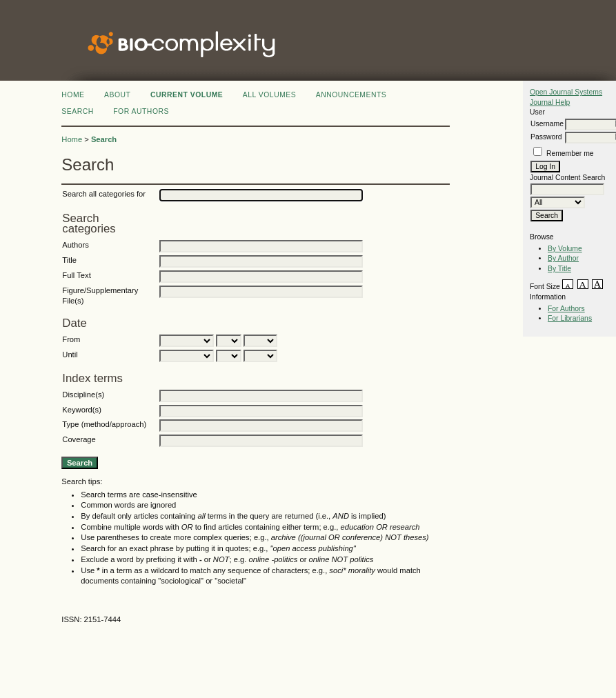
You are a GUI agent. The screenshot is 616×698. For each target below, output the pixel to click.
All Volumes (270, 95)
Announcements (351, 95)
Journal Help (550, 102)
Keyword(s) (82, 410)
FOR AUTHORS (141, 111)
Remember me (570, 153)
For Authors (566, 309)
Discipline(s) (83, 395)
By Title (559, 269)
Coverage (79, 439)
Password (546, 137)
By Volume (565, 249)
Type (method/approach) (104, 424)
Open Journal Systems (566, 92)
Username (547, 124)
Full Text (76, 275)
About (117, 95)
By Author (563, 258)
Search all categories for (104, 194)
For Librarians (570, 318)
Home (73, 95)
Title (69, 260)
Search (77, 111)
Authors (76, 245)
